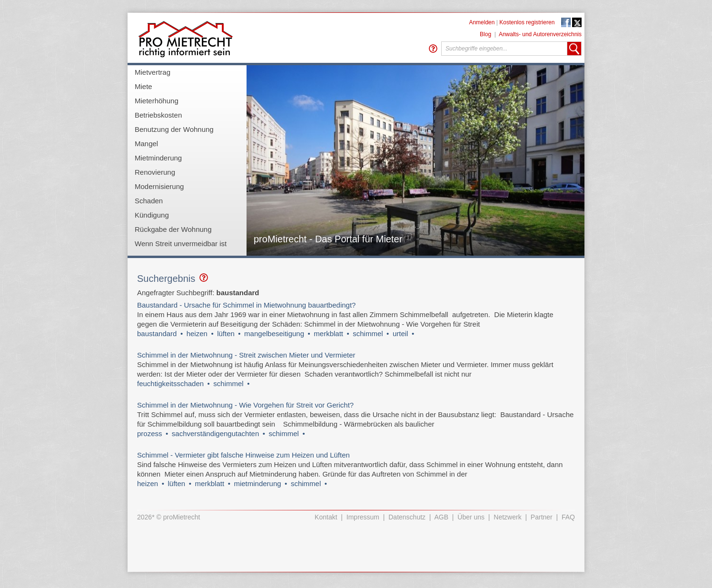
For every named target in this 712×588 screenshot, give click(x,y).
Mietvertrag (153, 72)
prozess (150, 434)
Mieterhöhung (157, 101)
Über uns (471, 517)
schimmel (368, 334)
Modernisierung (159, 186)
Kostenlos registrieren (527, 22)
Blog (485, 34)
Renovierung (155, 172)
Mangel (146, 144)
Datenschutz (407, 517)
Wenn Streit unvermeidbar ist (181, 244)
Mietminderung (158, 158)
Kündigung (152, 215)
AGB (442, 517)
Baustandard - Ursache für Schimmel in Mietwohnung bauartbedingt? (246, 305)
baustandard (157, 334)
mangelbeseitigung (274, 334)
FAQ (568, 517)
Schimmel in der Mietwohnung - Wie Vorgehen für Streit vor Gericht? (245, 405)
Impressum (363, 517)
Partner (542, 517)
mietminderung (257, 483)
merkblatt (328, 334)
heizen (197, 334)
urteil (400, 334)
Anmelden (482, 22)
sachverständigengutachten (215, 434)
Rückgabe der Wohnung (173, 229)
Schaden (149, 201)
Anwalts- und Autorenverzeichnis (540, 34)
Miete (143, 86)
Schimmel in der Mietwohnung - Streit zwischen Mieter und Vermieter (246, 355)
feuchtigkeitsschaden (170, 384)
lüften (226, 334)
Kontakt (326, 517)
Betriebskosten (158, 115)
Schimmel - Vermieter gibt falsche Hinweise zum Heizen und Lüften (243, 455)
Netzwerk (507, 517)
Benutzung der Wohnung (174, 129)
